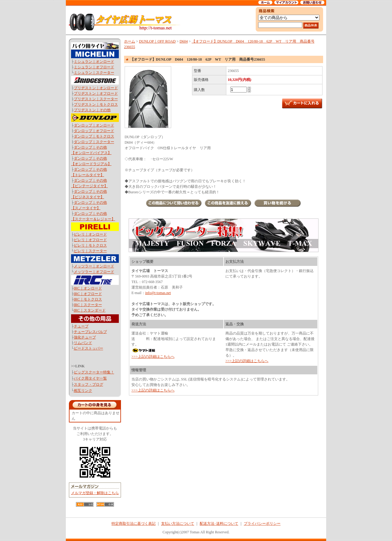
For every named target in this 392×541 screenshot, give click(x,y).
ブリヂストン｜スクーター (96, 99)
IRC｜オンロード (88, 288)
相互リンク (83, 391)
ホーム (130, 41)
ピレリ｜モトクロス (90, 245)
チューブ (81, 326)
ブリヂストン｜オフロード (96, 93)
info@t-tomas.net (158, 293)
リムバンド (83, 343)
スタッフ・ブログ (89, 384)
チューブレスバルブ (90, 332)
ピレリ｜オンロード (90, 234)
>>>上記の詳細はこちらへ (153, 357)
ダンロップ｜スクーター (94, 142)
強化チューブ (85, 337)
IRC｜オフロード (88, 294)
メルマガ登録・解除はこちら (95, 493)
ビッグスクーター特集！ (94, 372)
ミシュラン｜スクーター (94, 73)
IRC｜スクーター (88, 305)
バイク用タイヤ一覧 (90, 378)
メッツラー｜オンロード (94, 266)
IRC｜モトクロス (88, 299)
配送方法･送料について (219, 524)
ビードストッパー (89, 348)
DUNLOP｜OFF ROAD (157, 41)
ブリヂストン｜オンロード (96, 88)
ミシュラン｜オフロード (94, 67)
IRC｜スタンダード (90, 310)
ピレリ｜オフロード (90, 240)
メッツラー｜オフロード (94, 272)
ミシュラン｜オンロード (94, 62)
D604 (184, 41)
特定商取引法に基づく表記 (134, 524)
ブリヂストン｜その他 (92, 110)
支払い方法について (178, 524)
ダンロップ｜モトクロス (94, 136)
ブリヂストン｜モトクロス (96, 104)
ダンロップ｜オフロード (94, 131)
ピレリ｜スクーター (90, 251)
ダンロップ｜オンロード (94, 125)
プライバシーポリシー (262, 524)
